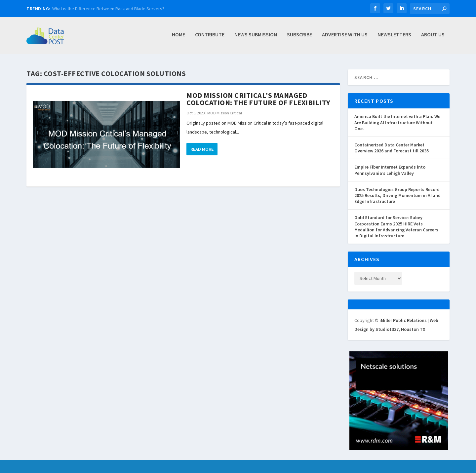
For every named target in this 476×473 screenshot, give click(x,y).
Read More (202, 150)
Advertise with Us (345, 37)
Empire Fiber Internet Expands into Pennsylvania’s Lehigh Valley (390, 171)
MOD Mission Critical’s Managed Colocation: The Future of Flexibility (258, 99)
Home (178, 37)
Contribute (210, 37)
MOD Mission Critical (225, 114)
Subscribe (299, 37)
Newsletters (394, 37)
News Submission (256, 37)
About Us (433, 37)
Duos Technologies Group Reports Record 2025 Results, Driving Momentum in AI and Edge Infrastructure (397, 196)
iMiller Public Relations (403, 321)
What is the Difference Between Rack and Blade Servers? (108, 9)
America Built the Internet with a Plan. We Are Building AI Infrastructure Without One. (397, 123)
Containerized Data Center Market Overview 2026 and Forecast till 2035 (392, 148)
